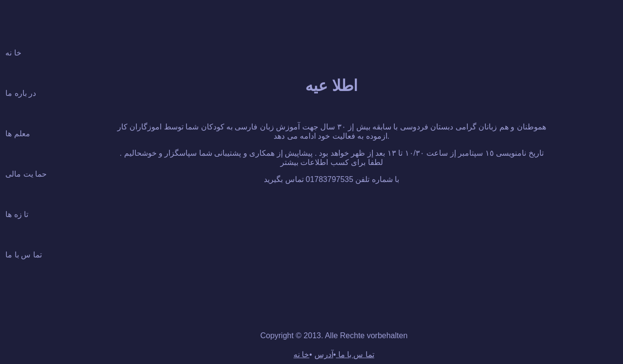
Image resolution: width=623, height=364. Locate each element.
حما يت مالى (26, 174)
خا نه (13, 53)
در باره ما (21, 93)
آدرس (324, 355)
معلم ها (18, 134)
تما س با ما (23, 255)
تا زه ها (17, 214)
